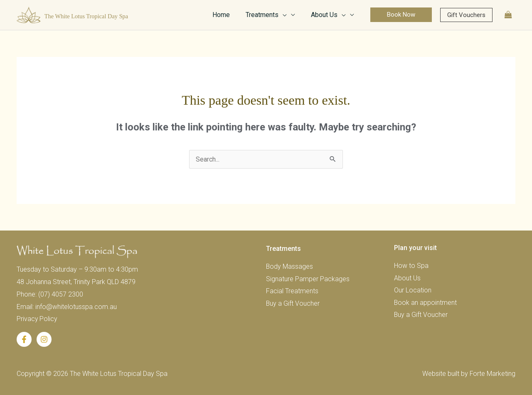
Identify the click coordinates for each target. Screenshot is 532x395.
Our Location (413, 291)
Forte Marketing (492, 374)
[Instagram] (44, 339)
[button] (401, 15)
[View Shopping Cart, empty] (508, 15)
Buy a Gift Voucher (293, 304)
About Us (407, 278)
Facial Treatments (292, 291)
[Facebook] (24, 339)
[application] (286, 15)
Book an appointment (426, 303)
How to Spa (411, 266)
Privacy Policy (37, 319)
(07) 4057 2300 (61, 294)
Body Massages (290, 266)
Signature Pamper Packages (308, 279)
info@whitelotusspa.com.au (76, 307)
